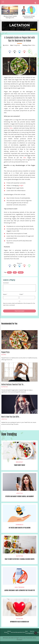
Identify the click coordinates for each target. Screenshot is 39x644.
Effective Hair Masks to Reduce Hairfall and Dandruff (20, 496)
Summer (13, 632)
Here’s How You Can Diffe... (11, 417)
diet (25, 158)
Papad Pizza (5, 352)
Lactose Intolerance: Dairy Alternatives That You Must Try (20, 590)
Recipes (4, 355)
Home (6, 632)
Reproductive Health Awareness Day (20, 622)
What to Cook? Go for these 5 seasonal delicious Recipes (20, 559)
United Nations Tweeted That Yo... (13, 384)
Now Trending (19, 587)
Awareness (19, 525)
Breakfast (19, 462)
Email (22, 294)
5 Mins (29, 45)
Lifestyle (4, 419)
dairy (11, 128)
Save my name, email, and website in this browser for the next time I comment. (19, 304)
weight (21, 185)
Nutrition (4, 387)
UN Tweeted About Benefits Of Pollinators (20, 528)
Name (5, 294)
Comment (6, 283)
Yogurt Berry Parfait (19, 465)
